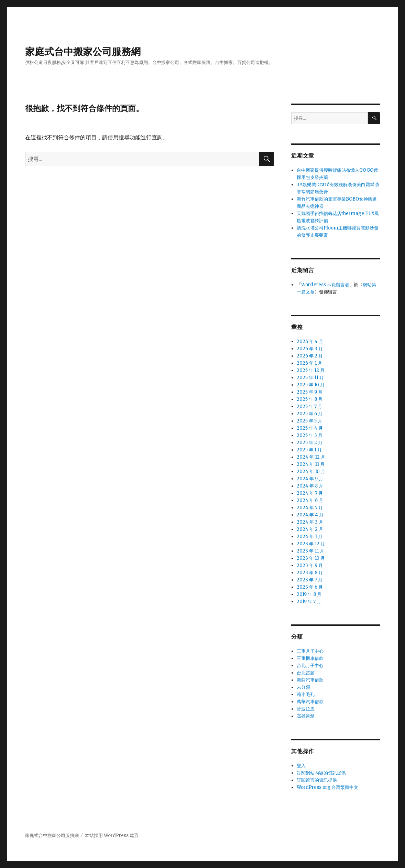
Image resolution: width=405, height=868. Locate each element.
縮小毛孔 (306, 694)
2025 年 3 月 (310, 435)
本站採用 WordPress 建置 (112, 835)
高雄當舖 (306, 716)
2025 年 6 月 (310, 414)
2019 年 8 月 (309, 594)
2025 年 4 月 (310, 428)
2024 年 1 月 (310, 537)
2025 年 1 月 (309, 450)
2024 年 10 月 (311, 471)
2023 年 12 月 (311, 544)
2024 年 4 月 (310, 515)
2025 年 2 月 (310, 443)
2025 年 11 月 (310, 378)
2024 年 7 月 (310, 493)
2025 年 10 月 (311, 385)
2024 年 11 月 (311, 464)
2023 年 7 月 (310, 580)
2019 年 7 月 (309, 602)
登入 (301, 766)
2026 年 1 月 (309, 363)
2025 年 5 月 (309, 421)
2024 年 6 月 (310, 500)
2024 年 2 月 (310, 529)
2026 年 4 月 (310, 341)
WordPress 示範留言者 (325, 285)
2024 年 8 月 (310, 486)
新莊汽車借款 (310, 680)
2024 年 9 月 (310, 479)
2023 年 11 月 (310, 551)
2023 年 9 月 (310, 565)
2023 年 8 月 (310, 573)
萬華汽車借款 (310, 702)
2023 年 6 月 (310, 587)
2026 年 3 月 (310, 349)
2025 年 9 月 (310, 392)
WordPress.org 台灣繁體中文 (327, 787)
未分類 (303, 687)
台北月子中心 (310, 666)
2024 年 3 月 (310, 522)
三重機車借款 (310, 658)
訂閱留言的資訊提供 (317, 780)
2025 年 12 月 (311, 370)
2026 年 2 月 (310, 356)
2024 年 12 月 (311, 457)
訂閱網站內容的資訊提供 (321, 773)
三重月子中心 (310, 651)
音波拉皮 (306, 709)
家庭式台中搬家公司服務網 (83, 52)
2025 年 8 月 (310, 399)
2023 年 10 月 (311, 558)
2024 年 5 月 (310, 508)
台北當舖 (306, 673)
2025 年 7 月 (309, 406)
